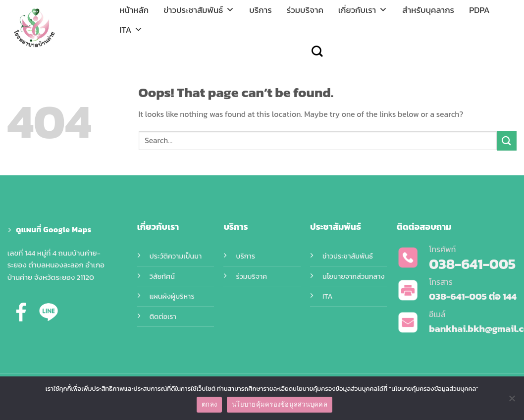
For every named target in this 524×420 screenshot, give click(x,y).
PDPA (479, 10)
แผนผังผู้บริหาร (172, 296)
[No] (512, 401)
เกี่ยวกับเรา (363, 10)
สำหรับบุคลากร (428, 10)
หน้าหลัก (134, 10)
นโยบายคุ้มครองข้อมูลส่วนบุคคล (280, 404)
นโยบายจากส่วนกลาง (353, 276)
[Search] (317, 51)
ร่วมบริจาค (305, 10)
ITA (131, 30)
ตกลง (209, 404)
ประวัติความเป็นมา (176, 256)
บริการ (261, 10)
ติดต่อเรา (163, 316)
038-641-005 (458, 296)
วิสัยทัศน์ (162, 276)
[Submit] (507, 140)
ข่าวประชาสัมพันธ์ (199, 10)
